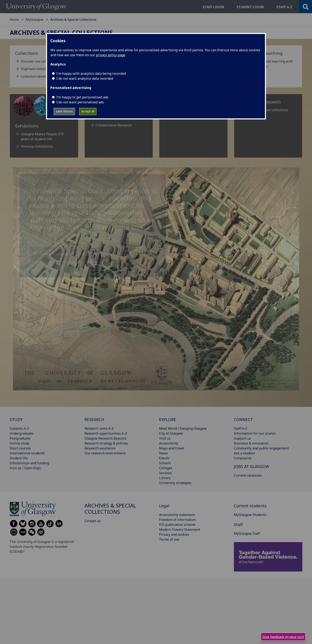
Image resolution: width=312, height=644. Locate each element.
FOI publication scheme (177, 525)
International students (27, 453)
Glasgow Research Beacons (105, 438)
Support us (242, 438)
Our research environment (105, 453)
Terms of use (169, 539)
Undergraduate (21, 433)
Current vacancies (248, 475)
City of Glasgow (171, 433)
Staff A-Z (241, 428)
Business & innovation (251, 443)
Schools (165, 463)
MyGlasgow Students (250, 515)
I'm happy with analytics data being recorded (91, 73)
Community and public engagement (261, 448)
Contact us (93, 521)
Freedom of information (177, 520)
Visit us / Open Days (25, 468)
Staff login (213, 7)
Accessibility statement (177, 515)
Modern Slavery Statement (180, 530)
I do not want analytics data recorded (85, 78)
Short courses (20, 448)
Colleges (166, 468)
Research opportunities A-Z (106, 433)
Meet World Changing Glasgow (183, 428)
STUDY (16, 419)
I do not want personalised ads (80, 102)
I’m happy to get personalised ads (82, 97)
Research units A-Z (99, 428)
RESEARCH (94, 419)
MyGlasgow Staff (247, 533)
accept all (88, 111)
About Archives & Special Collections (73, 254)
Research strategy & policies (106, 443)
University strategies (175, 483)
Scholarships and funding (29, 463)
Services (165, 473)
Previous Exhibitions (37, 146)
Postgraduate (20, 438)
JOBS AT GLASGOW (252, 466)
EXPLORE (168, 419)
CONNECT (243, 419)
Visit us (165, 438)
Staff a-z (284, 7)
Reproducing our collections (267, 110)
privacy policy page (110, 55)
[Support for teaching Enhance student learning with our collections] (268, 61)
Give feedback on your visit (283, 637)
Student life (19, 458)
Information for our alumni (255, 433)
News (164, 453)
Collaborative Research (114, 125)
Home (14, 20)
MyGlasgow (35, 20)
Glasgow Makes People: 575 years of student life (42, 136)
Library (165, 478)
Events (164, 458)
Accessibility (169, 443)
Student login (250, 7)
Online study (20, 443)
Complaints (243, 458)
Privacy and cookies (174, 534)
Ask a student (244, 453)
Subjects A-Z (19, 428)
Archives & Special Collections (61, 33)
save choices (64, 111)
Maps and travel (172, 448)
